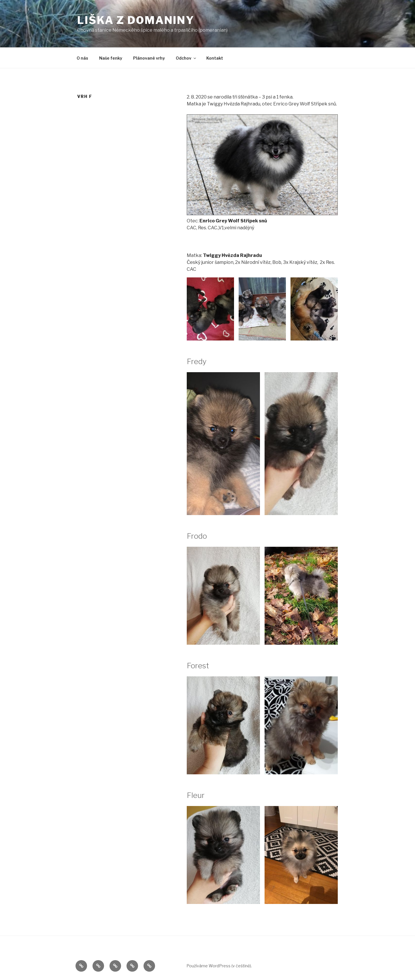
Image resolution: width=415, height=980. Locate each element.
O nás (82, 58)
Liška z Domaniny (136, 20)
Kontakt (215, 58)
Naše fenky (111, 58)
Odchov (186, 58)
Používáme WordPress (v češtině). (219, 966)
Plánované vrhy (149, 58)
